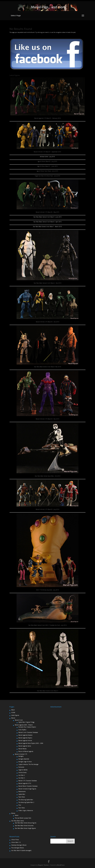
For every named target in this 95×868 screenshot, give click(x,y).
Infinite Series (22, 773)
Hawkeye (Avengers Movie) (19, 845)
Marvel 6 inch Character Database (28, 732)
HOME (13, 713)
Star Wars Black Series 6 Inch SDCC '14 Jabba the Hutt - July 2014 (47, 625)
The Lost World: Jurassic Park (23, 818)
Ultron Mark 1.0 (16, 842)
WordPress (61, 865)
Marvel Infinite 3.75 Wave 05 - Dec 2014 (47, 322)
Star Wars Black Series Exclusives (24, 826)
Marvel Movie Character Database (28, 786)
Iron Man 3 (22, 778)
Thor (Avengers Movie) (18, 848)
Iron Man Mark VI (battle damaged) (21, 850)
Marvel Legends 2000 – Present (24, 725)
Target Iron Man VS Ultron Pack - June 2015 (47, 176)
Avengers (21, 756)
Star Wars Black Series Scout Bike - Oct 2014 (47, 476)
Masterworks (22, 792)
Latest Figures (15, 715)
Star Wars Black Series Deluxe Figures (26, 823)
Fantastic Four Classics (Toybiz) (27, 727)
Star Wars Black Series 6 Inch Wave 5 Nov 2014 (47, 367)
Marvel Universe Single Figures (27, 789)
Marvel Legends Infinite (25, 741)
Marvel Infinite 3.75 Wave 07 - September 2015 (47, 152)
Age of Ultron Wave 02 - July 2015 (47, 161)
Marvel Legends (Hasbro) (25, 735)
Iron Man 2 (22, 775)
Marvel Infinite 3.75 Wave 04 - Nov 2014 (47, 419)
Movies (13, 813)
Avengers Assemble (24, 759)
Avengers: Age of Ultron (25, 762)
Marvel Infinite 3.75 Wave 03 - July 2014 (47, 509)
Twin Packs (22, 808)
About (13, 710)
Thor (20, 805)
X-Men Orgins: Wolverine (26, 811)
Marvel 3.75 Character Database (28, 781)
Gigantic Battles (23, 770)
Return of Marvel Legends (26, 751)
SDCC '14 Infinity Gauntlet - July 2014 (47, 590)
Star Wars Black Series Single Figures (25, 828)
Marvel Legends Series (25, 746)
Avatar (17, 815)
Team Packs (22, 797)
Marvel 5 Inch (19, 720)
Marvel (13, 718)
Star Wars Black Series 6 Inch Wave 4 (47, 691)
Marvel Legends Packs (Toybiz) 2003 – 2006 (31, 743)
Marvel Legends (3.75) (25, 783)
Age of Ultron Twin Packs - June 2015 (47, 171)
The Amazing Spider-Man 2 (26, 802)
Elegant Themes (43, 865)
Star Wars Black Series (18, 821)
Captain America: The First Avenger (28, 764)
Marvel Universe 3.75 (21, 754)
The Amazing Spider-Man (26, 800)
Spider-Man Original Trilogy (26, 722)
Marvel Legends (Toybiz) (25, 738)
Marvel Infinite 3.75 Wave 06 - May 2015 (47, 212)
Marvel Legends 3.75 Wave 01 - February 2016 (47, 118)
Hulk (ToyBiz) (22, 730)
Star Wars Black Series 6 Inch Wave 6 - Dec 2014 (47, 283)
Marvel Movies (22, 749)
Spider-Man (22, 794)
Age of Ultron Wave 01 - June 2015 (47, 166)
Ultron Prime (15, 840)
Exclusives (21, 767)
